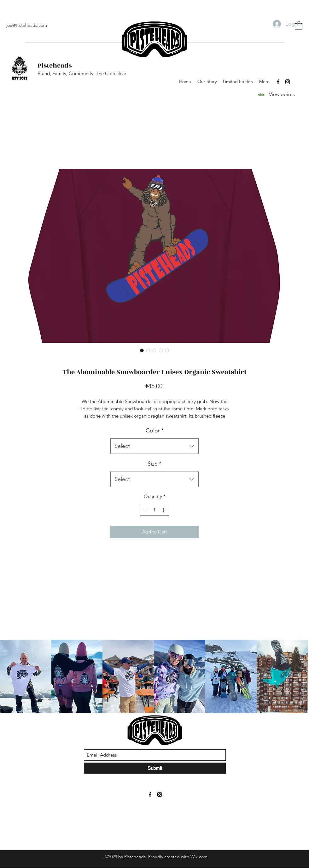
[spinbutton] (155, 510)
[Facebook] (278, 82)
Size (154, 464)
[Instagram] (288, 82)
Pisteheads (55, 65)
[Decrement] (145, 510)
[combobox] (154, 446)
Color (155, 431)
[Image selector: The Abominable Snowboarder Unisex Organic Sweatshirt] (142, 350)
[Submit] (155, 768)
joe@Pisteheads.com (27, 25)
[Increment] (164, 510)
